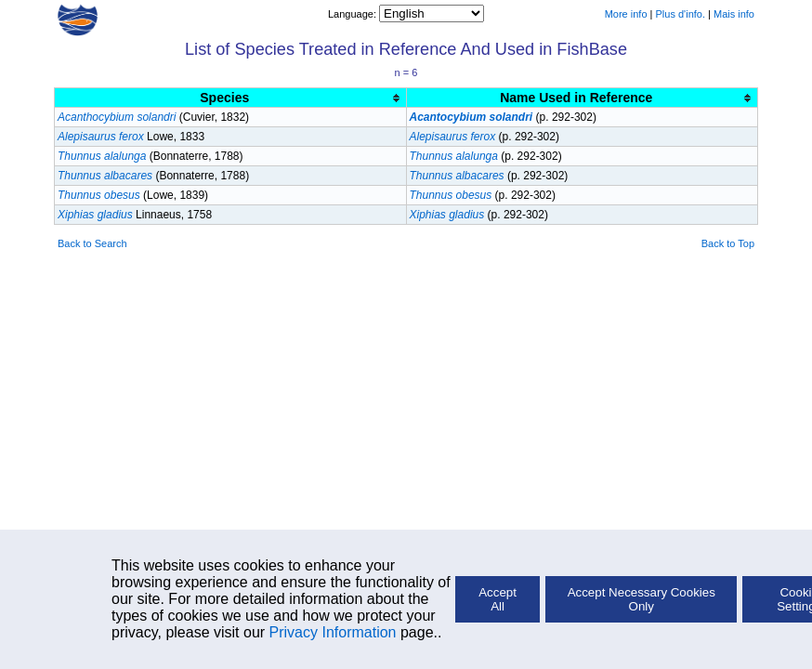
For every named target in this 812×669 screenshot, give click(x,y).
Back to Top (728, 243)
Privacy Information (333, 632)
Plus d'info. (681, 14)
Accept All (498, 599)
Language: (354, 14)
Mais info (734, 14)
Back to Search (92, 243)
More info (626, 14)
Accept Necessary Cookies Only (642, 599)
